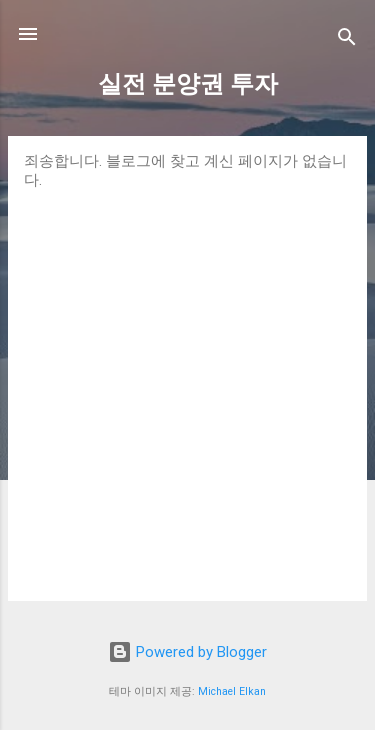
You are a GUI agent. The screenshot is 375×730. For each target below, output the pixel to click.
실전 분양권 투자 (188, 84)
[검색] (347, 40)
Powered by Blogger (187, 652)
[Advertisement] (187, 387)
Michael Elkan (232, 691)
